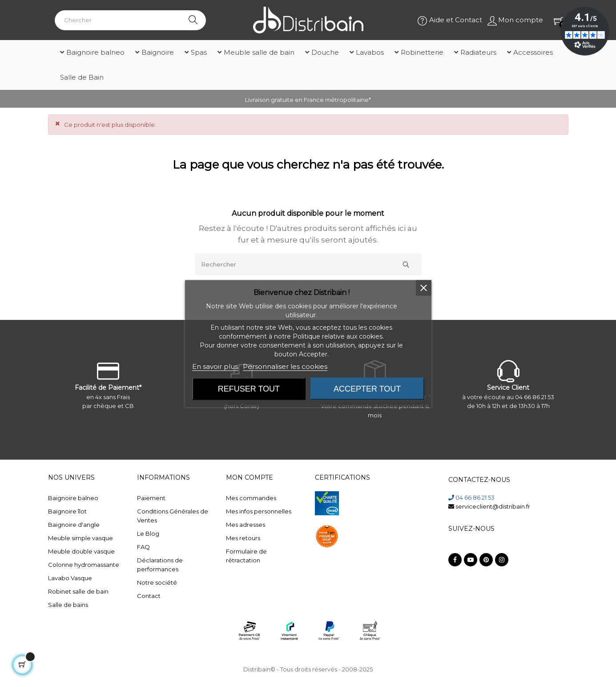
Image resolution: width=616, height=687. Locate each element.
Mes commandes (251, 498)
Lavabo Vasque (70, 578)
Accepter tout (367, 389)
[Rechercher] (308, 264)
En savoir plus (215, 366)
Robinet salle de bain (78, 591)
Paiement (151, 498)
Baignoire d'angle (74, 525)
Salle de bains (68, 605)
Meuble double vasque (81, 551)
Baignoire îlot (67, 511)
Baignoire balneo (73, 498)
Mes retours (243, 538)
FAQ (143, 547)
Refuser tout (249, 389)
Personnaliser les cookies (285, 366)
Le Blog (148, 533)
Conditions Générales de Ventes (173, 516)
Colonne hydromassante (84, 565)
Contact (149, 596)
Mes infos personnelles (259, 511)
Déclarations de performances (160, 565)
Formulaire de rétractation (246, 556)
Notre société (157, 582)
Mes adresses (246, 525)
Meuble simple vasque (81, 538)
